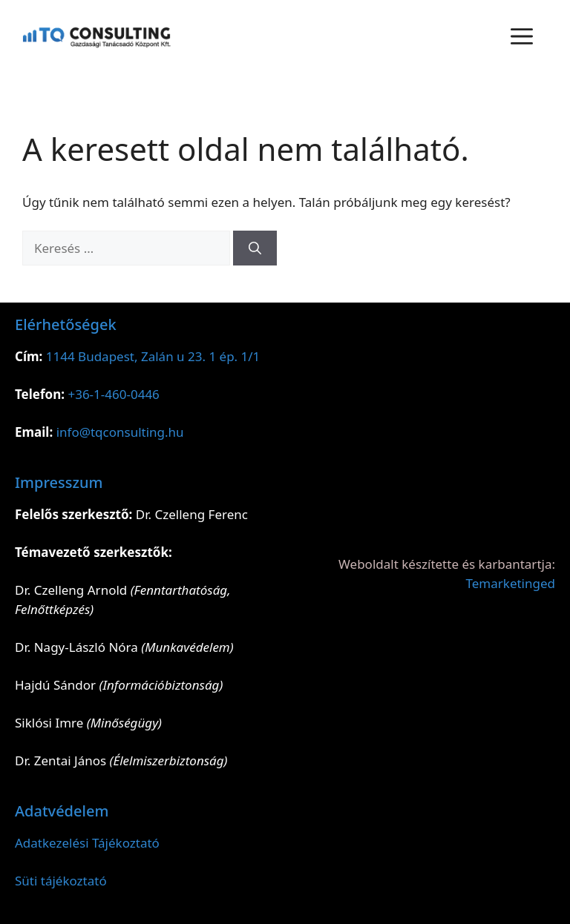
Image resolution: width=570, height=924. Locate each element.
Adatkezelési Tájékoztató (87, 843)
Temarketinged (511, 583)
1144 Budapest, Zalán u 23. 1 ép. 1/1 (153, 356)
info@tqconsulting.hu (120, 432)
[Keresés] (255, 248)
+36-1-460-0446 (113, 394)
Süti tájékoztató (61, 881)
